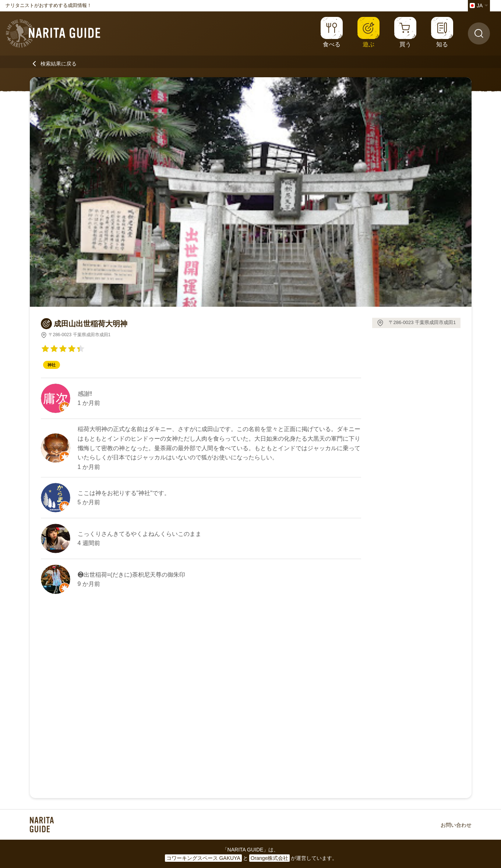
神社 (52, 365)
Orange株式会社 (270, 858)
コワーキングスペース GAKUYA (203, 858)
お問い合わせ (456, 825)
